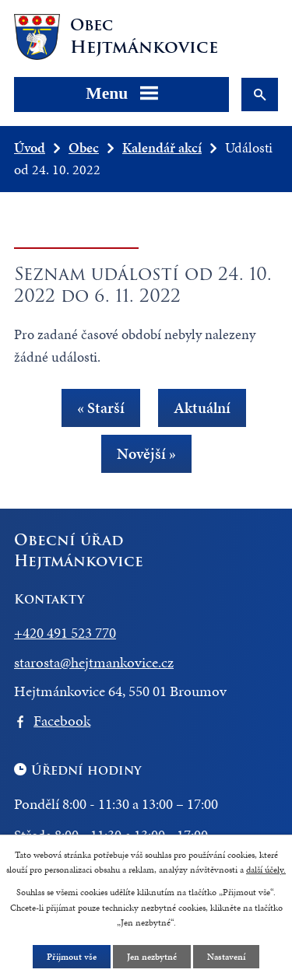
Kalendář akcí (162, 147)
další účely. (266, 870)
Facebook (62, 721)
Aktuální (202, 408)
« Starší (101, 408)
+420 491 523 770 (65, 633)
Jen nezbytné (152, 957)
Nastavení (226, 957)
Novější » (146, 454)
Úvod (30, 147)
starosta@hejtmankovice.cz (94, 662)
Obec (84, 147)
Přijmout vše (72, 957)
